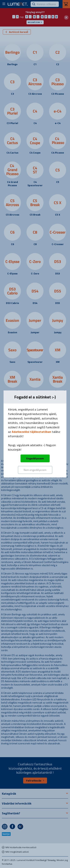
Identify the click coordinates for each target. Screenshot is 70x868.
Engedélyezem (35, 458)
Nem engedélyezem (35, 470)
